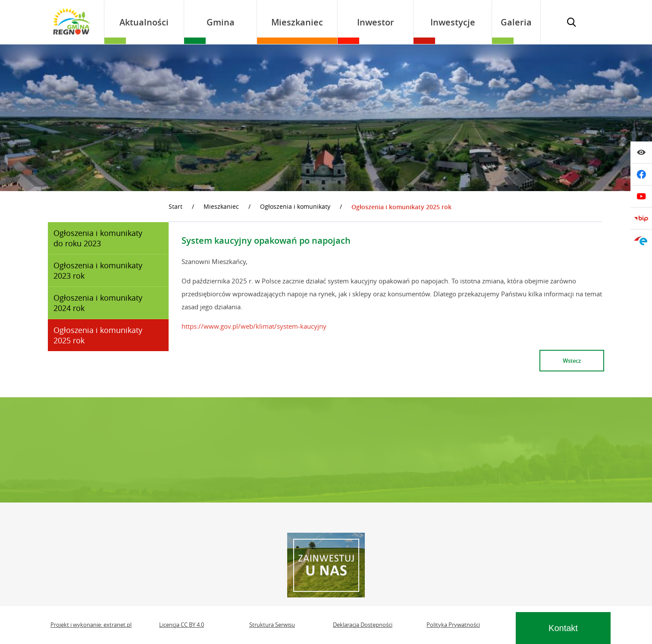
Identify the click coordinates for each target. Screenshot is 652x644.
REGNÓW (326, 450)
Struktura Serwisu (272, 625)
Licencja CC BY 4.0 (182, 625)
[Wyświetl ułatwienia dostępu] (641, 152)
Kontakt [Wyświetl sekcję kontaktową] (563, 628)
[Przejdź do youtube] (641, 196)
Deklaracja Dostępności (363, 625)
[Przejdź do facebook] (641, 174)
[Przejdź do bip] (641, 218)
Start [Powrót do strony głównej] (176, 206)
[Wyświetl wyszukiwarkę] (571, 22)
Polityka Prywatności (453, 625)
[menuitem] (144, 22)
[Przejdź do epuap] (641, 240)
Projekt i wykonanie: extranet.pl (91, 625)
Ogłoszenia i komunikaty (295, 206)
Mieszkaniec (221, 206)
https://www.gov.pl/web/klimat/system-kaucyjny (254, 326)
